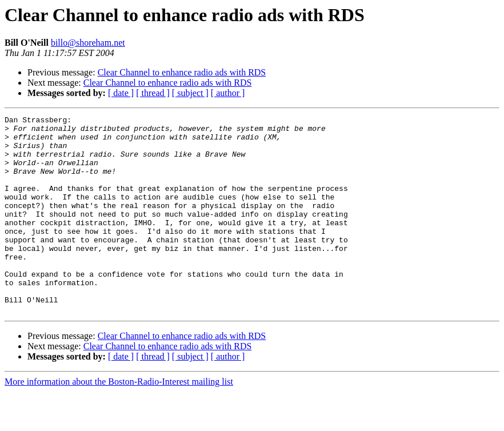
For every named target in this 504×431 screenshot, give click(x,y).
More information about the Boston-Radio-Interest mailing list (119, 421)
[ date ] (121, 93)
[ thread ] (153, 93)
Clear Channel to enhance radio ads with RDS (182, 72)
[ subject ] (190, 93)
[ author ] (228, 93)
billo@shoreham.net (88, 43)
